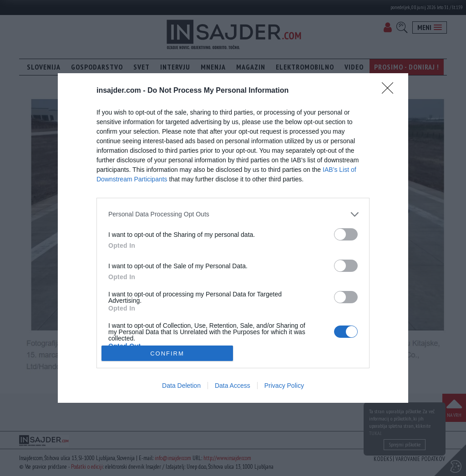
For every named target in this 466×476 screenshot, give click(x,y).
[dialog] (233, 238)
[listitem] (233, 214)
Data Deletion (181, 386)
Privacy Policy (284, 386)
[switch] (346, 234)
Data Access (233, 386)
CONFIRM (167, 353)
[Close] (390, 91)
